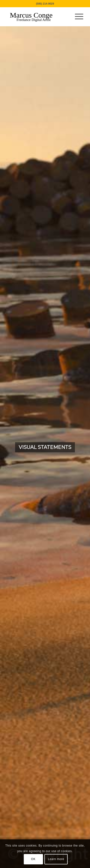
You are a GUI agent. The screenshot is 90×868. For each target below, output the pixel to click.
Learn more (56, 859)
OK (33, 859)
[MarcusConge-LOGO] (37, 17)
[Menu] (77, 17)
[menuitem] (77, 17)
